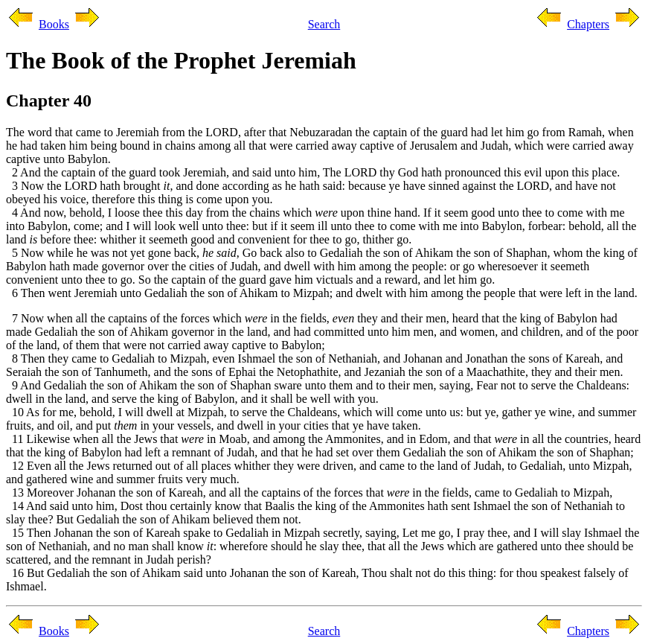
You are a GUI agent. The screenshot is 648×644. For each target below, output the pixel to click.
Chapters (588, 24)
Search (324, 24)
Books (54, 24)
